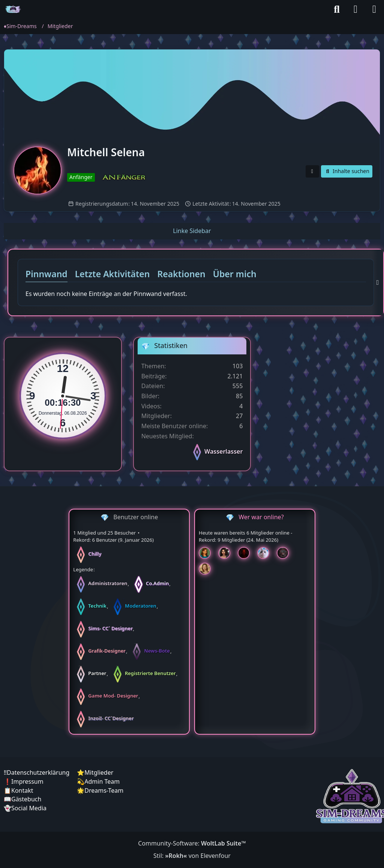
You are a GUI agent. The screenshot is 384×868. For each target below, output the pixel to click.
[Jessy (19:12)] (266, 553)
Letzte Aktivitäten (112, 274)
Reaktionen (181, 274)
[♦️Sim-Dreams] (13, 9)
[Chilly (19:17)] (208, 553)
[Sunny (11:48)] (208, 569)
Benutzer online (136, 517)
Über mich (235, 274)
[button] (312, 171)
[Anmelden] (355, 9)
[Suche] (337, 9)
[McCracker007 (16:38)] (286, 553)
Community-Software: (192, 843)
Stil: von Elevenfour (192, 856)
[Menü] (374, 9)
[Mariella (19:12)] (227, 553)
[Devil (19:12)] (247, 553)
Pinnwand (46, 274)
